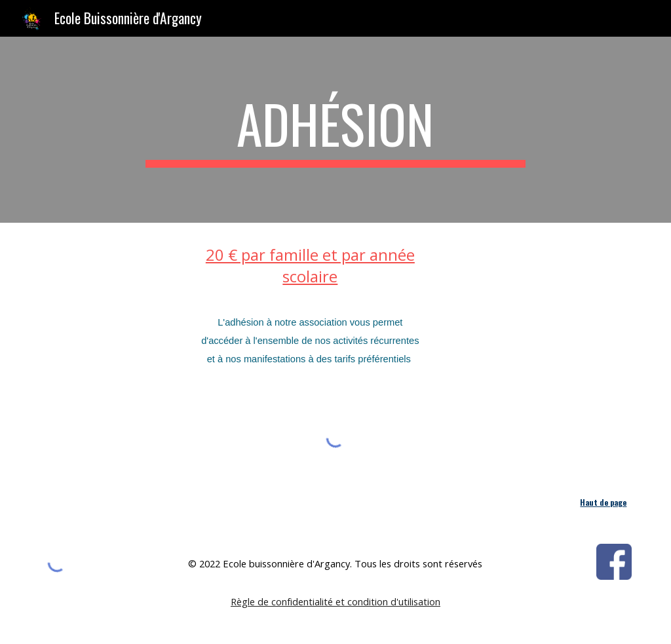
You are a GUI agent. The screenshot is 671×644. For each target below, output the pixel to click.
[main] (335, 130)
